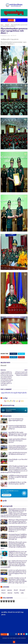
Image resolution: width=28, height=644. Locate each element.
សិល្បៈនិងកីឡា (17, 593)
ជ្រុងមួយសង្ (3, 590)
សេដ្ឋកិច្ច (22, 593)
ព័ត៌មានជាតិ (7, 25)
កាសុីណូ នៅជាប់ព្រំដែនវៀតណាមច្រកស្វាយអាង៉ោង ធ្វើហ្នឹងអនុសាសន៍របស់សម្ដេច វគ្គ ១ (18, 454)
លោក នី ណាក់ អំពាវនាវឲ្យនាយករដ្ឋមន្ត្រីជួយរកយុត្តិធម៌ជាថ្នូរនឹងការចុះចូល (16, 420)
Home (3, 20)
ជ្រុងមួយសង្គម (10, 590)
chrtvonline (13, 638)
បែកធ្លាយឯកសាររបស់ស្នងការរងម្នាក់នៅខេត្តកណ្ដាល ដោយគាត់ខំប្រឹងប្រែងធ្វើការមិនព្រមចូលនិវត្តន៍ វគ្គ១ (17, 427)
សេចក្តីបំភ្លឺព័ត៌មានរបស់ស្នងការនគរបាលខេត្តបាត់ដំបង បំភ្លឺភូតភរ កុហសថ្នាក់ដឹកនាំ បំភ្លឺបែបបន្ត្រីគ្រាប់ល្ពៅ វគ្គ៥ (18, 477)
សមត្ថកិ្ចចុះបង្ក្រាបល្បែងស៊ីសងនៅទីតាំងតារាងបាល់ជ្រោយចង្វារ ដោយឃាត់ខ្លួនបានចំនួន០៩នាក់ (17, 441)
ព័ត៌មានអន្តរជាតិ (22, 590)
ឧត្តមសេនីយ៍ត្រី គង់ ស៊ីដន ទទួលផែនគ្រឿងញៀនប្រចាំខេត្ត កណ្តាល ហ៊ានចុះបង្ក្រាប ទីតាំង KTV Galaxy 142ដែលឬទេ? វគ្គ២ (18, 434)
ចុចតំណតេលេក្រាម (7, 495)
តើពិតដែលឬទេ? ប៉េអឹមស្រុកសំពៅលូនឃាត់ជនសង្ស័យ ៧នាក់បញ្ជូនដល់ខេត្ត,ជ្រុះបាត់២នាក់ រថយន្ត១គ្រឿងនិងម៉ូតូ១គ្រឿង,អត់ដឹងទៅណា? (18, 522)
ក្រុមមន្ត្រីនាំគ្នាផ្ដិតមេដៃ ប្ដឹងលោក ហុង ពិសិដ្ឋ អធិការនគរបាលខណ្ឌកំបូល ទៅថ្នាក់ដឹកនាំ (17, 483)
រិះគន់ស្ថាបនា (4, 593)
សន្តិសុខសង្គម (10, 593)
